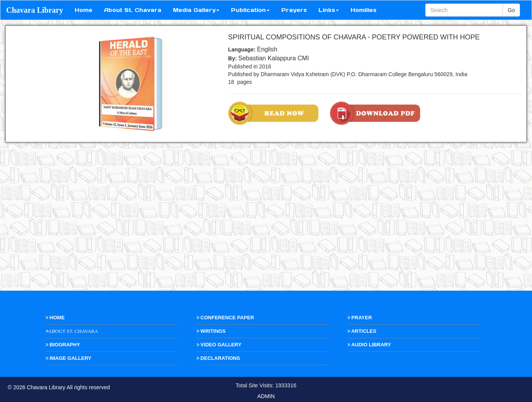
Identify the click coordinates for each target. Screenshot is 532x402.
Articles (362, 331)
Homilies (364, 10)
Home (84, 10)
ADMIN (266, 396)
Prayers (294, 10)
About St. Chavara (133, 10)
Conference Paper (225, 318)
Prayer (360, 318)
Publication (250, 10)
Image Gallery (68, 358)
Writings (211, 331)
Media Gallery (196, 10)
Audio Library (369, 345)
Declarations (218, 358)
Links (329, 10)
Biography (63, 345)
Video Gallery (219, 345)
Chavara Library (35, 10)
